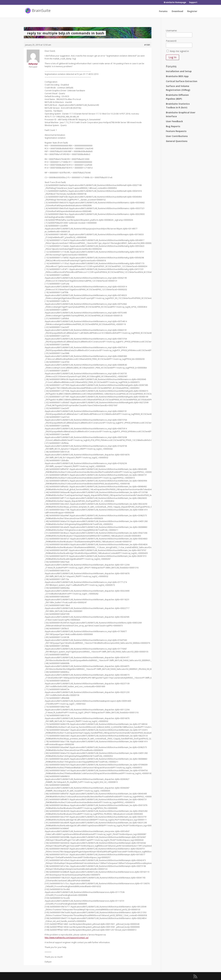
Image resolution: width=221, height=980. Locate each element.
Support (193, 3)
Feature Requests (176, 131)
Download (177, 11)
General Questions (177, 141)
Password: (171, 41)
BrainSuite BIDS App (177, 76)
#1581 (147, 45)
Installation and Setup (179, 71)
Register (192, 11)
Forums (163, 11)
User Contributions (177, 136)
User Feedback (174, 121)
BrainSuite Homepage (175, 3)
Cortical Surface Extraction (182, 81)
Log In (172, 57)
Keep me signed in (179, 51)
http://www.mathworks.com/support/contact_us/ (67, 938)
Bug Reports (173, 126)
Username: (172, 31)
